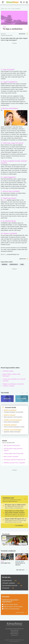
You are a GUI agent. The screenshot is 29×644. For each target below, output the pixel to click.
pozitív (5, 200)
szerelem (4, 264)
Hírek (6, 9)
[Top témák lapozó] (14, 393)
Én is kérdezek (21, 526)
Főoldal (2, 9)
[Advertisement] (14, 318)
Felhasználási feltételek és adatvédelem (14, 630)
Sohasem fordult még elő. (11, 604)
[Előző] (22, 393)
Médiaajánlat (14, 634)
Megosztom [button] (24, 34)
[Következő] (26, 393)
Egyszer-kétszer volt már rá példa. (13, 607)
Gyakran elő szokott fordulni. (12, 609)
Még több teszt (20, 570)
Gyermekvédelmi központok (12, 586)
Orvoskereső (8, 588)
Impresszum (14, 632)
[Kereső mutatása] (21, 2)
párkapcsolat (14, 264)
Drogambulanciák (9, 581)
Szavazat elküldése (21, 613)
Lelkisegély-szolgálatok (11, 583)
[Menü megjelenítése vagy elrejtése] (3, 2)
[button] (24, 2)
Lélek (9, 9)
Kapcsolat (14, 635)
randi (22, 264)
